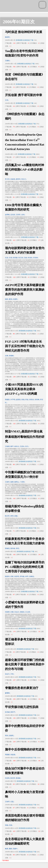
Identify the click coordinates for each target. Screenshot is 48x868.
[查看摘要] (19, 40)
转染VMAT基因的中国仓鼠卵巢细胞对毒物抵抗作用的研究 (25, 436)
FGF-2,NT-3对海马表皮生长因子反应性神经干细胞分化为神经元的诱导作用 (25, 346)
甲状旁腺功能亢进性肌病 (22, 707)
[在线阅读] (26, 40)
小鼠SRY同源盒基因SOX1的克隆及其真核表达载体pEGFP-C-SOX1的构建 (24, 389)
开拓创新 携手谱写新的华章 (24, 95)
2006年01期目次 (19, 22)
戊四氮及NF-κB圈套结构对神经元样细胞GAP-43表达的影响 (25, 170)
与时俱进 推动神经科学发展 (24, 32)
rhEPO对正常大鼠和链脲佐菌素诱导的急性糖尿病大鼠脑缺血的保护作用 (25, 290)
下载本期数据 (5, 861)
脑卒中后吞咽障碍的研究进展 (25, 749)
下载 (32, 40)
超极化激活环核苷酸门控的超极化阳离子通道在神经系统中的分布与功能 (25, 664)
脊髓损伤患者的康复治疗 (22, 688)
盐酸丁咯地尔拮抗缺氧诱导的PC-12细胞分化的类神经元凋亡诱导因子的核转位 (25, 567)
